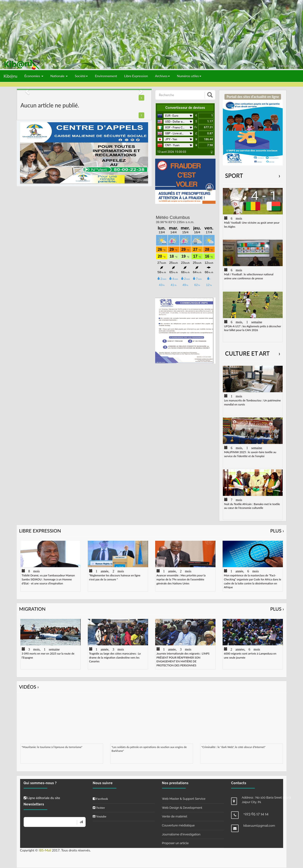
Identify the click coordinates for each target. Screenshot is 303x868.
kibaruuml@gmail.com (259, 826)
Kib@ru (10, 76)
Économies (34, 76)
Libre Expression (136, 76)
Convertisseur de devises (185, 108)
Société (81, 76)
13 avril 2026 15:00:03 (172, 152)
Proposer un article (175, 843)
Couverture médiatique (178, 825)
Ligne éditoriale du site (42, 798)
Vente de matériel (175, 816)
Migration (152, 609)
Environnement (106, 76)
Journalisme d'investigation (181, 834)
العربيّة (295, 66)
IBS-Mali (45, 850)
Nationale (59, 76)
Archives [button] (162, 76)
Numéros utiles (189, 76)
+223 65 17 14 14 (256, 814)
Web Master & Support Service (184, 799)
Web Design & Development (182, 808)
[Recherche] (180, 95)
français (284, 66)
